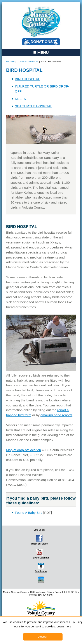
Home (10, 61)
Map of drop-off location (24, 450)
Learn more (64, 626)
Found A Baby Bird (29, 513)
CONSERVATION (28, 61)
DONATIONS (41, 42)
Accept (43, 637)
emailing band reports (56, 415)
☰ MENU (41, 53)
